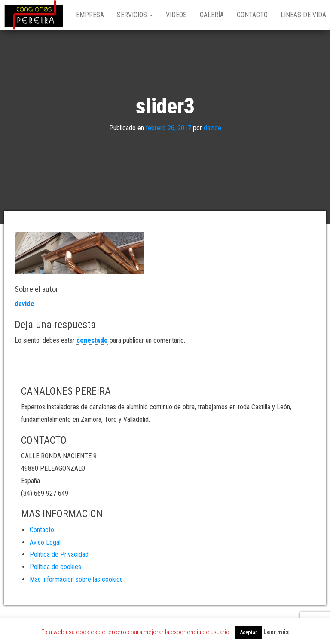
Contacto (252, 15)
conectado (92, 340)
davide (212, 128)
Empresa (90, 15)
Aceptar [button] (248, 632)
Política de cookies (55, 567)
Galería (212, 15)
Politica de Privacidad (59, 554)
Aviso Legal (45, 542)
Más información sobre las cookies (76, 579)
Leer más (276, 632)
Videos (176, 15)
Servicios (135, 15)
